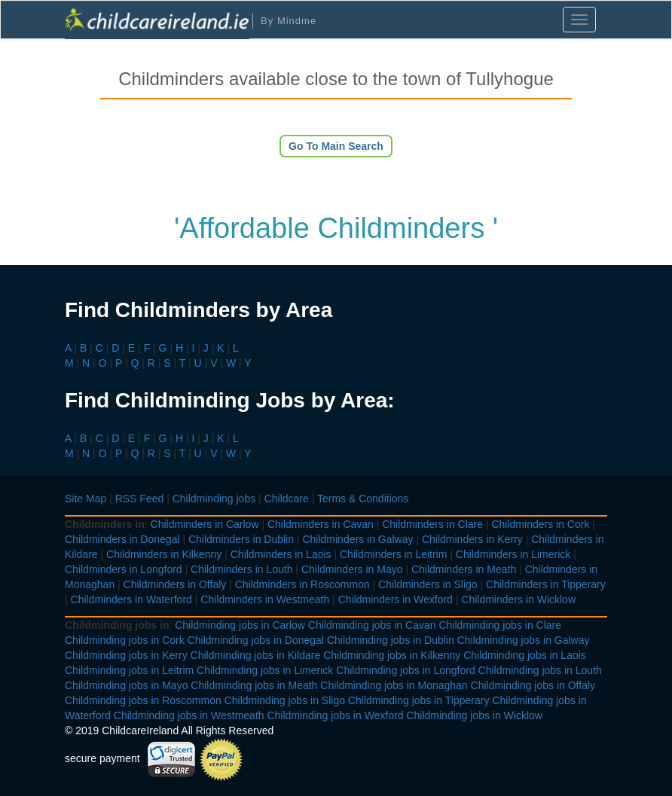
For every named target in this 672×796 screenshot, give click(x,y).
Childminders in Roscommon (302, 584)
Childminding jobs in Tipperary (419, 700)
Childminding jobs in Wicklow (474, 715)
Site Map (86, 499)
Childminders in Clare (432, 524)
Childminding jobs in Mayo (126, 685)
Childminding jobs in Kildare (256, 655)
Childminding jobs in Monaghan (394, 685)
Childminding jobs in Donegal (256, 640)
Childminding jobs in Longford (405, 670)
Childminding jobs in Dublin (391, 640)
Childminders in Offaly (175, 584)
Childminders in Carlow (205, 524)
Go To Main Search (336, 146)
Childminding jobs (214, 499)
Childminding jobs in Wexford (335, 715)
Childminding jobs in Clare (500, 625)
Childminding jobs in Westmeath (189, 715)
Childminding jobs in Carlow (240, 625)
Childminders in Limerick (513, 554)
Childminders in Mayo (352, 569)
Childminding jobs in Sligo (285, 700)
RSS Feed (140, 499)
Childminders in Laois (281, 554)
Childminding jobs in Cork (125, 640)
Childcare (287, 499)
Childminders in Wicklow (518, 599)
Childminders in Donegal (122, 539)
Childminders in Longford (124, 569)
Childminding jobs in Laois (525, 655)
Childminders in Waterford (131, 599)
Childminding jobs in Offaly (533, 685)
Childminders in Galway (357, 539)
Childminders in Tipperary (546, 584)
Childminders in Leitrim (393, 554)
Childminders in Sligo (428, 584)
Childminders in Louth (241, 569)
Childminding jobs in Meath (254, 685)
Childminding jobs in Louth (540, 670)
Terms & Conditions (363, 499)
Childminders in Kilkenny (164, 554)
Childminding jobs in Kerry (126, 655)
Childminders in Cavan (321, 524)
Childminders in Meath (464, 569)
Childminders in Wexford (396, 599)
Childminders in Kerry (472, 539)
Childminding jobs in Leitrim (129, 670)
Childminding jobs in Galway (524, 640)
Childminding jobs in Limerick (265, 670)
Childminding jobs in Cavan (372, 625)
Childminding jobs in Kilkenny (392, 655)
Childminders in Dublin (241, 539)
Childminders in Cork (540, 524)
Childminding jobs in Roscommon (143, 700)
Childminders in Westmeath (265, 599)
